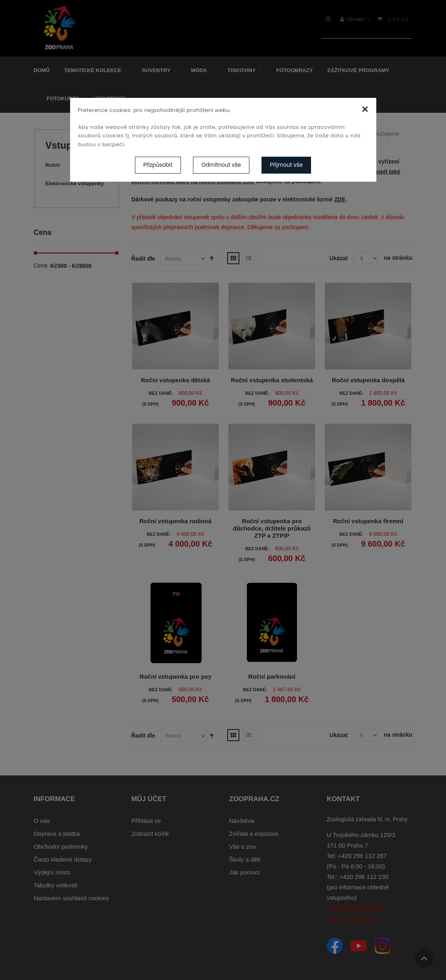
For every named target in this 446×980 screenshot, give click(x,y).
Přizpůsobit (158, 165)
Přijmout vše (286, 165)
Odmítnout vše (221, 165)
